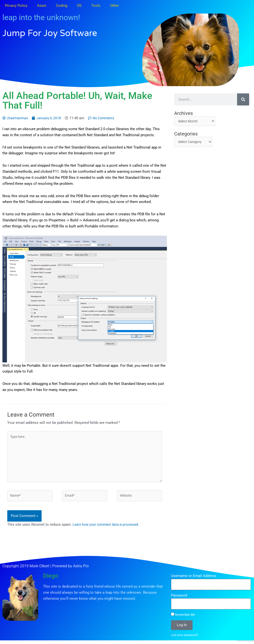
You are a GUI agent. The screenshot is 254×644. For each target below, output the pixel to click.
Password (179, 599)
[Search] (243, 99)
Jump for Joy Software (61, 33)
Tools (96, 6)
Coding (62, 6)
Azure (42, 6)
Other (114, 6)
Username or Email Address (194, 579)
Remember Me (183, 618)
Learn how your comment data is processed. (108, 528)
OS (79, 6)
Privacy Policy (16, 6)
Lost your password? (185, 638)
